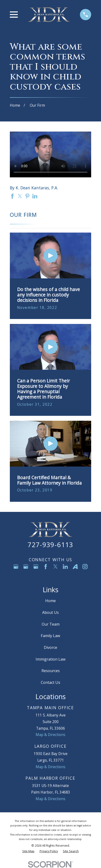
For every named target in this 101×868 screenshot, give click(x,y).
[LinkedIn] (65, 567)
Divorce (50, 647)
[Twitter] (56, 567)
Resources (51, 671)
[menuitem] (28, 851)
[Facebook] (46, 567)
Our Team (51, 624)
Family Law (50, 636)
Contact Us (50, 682)
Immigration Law (51, 659)
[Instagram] (85, 567)
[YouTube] (51, 576)
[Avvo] (75, 567)
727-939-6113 (50, 545)
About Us (50, 612)
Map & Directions (50, 735)
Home (50, 601)
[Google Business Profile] (16, 567)
